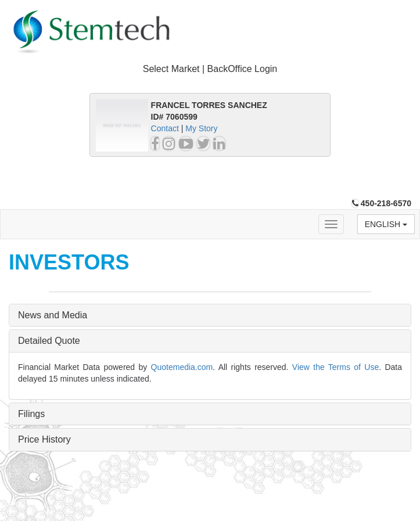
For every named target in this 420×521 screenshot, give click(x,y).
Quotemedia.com (182, 367)
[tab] (210, 69)
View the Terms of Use (335, 367)
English (386, 224)
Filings (31, 414)
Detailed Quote (49, 341)
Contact (165, 128)
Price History (44, 439)
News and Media (53, 315)
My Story (201, 128)
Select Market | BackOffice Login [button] (210, 69)
